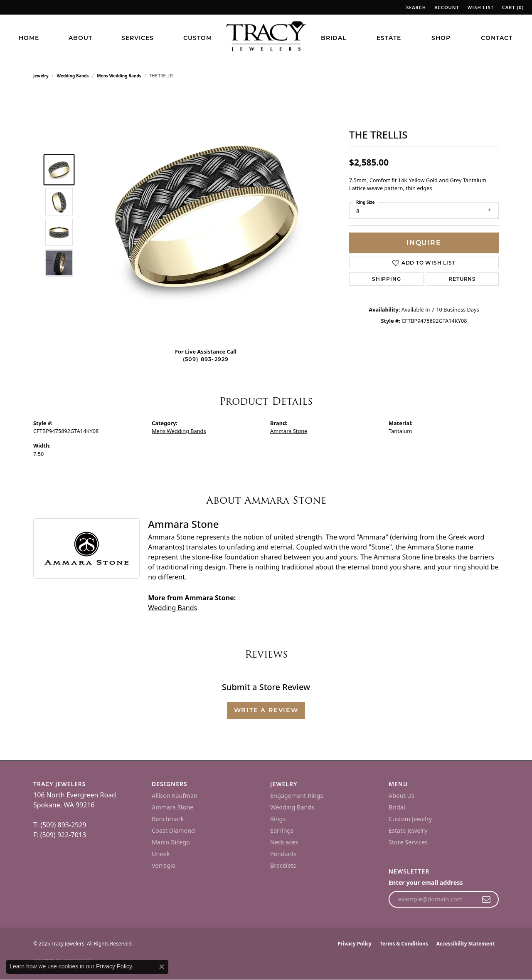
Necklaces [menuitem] (284, 842)
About (80, 38)
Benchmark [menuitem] (168, 819)
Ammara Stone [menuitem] (172, 807)
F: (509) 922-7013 (60, 835)
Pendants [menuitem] (283, 854)
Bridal (334, 38)
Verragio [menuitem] (164, 865)
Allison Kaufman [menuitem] (175, 796)
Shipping (386, 279)
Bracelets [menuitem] (283, 865)
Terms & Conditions (404, 944)
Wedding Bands (73, 76)
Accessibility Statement (465, 944)
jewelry (41, 76)
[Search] (416, 7)
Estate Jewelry (408, 830)
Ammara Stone (289, 431)
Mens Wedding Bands (119, 76)
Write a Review (266, 710)
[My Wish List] (481, 7)
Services (138, 38)
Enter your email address (426, 882)
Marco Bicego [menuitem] (171, 842)
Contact (497, 38)
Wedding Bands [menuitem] (292, 807)
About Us (401, 796)
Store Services (408, 842)
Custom (198, 38)
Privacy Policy (355, 944)
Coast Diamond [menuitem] (173, 830)
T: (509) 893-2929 (60, 825)
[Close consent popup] (162, 967)
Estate (389, 38)
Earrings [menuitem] (282, 830)
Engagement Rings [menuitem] (297, 796)
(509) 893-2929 (206, 359)
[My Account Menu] (447, 7)
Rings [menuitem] (278, 819)
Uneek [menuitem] (161, 854)
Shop (441, 38)
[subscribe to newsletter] (486, 899)
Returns (462, 279)
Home (29, 38)
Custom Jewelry (410, 819)
